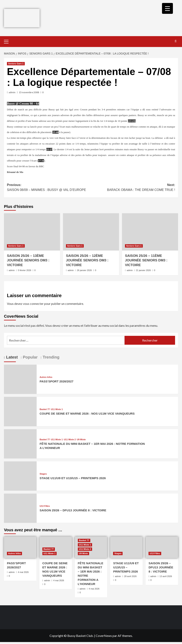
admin (12, 92)
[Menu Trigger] (167, 8)
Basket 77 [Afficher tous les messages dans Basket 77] (45, 409)
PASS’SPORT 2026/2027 (57, 381)
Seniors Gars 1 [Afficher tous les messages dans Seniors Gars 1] (16, 64)
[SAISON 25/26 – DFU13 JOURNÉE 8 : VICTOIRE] (20, 508)
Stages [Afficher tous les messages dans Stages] (43, 474)
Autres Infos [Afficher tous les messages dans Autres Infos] (46, 377)
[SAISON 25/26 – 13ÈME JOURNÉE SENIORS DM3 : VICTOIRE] (32, 232)
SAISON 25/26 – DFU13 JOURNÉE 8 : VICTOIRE (73, 510)
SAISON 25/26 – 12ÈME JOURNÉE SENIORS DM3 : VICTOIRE (87, 261)
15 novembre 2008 (29, 92)
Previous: (49, 188)
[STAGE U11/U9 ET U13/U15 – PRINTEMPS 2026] (20, 475)
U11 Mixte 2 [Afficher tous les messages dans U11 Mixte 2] (70, 440)
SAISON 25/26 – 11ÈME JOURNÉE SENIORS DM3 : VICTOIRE (146, 261)
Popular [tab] (30, 357)
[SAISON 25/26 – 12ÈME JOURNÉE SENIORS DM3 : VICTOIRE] (91, 232)
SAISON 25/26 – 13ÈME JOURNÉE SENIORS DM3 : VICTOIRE (28, 261)
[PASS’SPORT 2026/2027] (20, 379)
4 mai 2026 (23, 572)
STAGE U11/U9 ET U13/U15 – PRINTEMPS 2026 (73, 478)
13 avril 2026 (166, 576)
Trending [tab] (51, 357)
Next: (133, 188)
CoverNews (104, 636)
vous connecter (33, 304)
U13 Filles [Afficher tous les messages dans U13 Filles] (45, 506)
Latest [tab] (11, 357)
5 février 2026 (24, 270)
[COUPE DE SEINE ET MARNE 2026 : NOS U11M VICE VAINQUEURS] (20, 411)
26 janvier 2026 (84, 270)
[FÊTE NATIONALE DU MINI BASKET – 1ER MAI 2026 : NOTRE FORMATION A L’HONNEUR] (20, 443)
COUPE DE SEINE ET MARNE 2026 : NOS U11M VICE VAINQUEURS (87, 414)
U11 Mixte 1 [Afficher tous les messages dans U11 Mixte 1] (57, 409)
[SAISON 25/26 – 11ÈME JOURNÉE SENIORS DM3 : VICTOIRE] (150, 232)
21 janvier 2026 (143, 270)
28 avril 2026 (130, 576)
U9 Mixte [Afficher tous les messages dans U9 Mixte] (81, 440)
